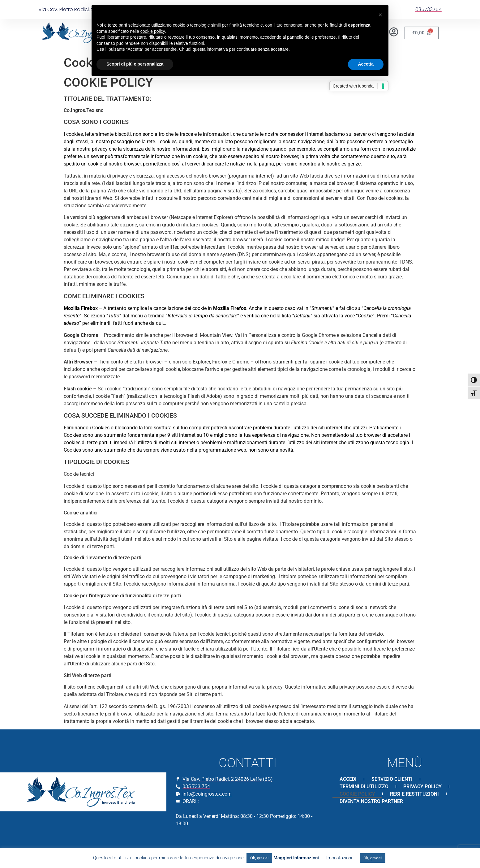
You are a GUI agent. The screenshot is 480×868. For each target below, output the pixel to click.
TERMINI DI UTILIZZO (364, 786)
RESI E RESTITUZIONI (414, 794)
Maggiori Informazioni (296, 858)
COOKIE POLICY (357, 794)
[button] (380, 15)
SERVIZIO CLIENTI (392, 779)
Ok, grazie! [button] (259, 858)
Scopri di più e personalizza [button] (135, 64)
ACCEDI (348, 779)
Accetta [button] (366, 64)
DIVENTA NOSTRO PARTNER (371, 801)
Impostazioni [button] (339, 858)
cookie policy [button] (153, 31)
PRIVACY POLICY (422, 786)
